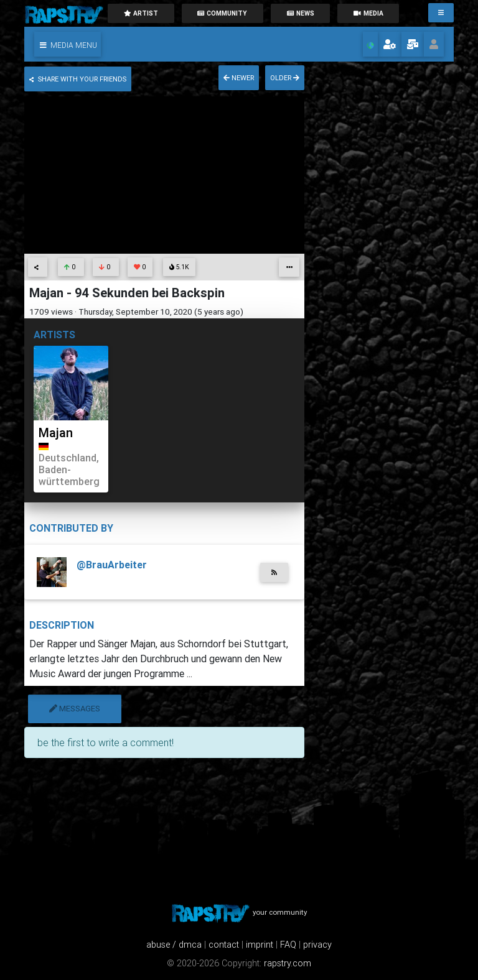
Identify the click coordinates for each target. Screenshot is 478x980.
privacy (317, 945)
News (301, 13)
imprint (260, 945)
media (368, 13)
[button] (68, 44)
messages (75, 709)
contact (224, 945)
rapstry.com (288, 963)
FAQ (288, 945)
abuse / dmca (174, 945)
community (222, 13)
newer (239, 78)
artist (141, 13)
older (285, 78)
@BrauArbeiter (112, 565)
